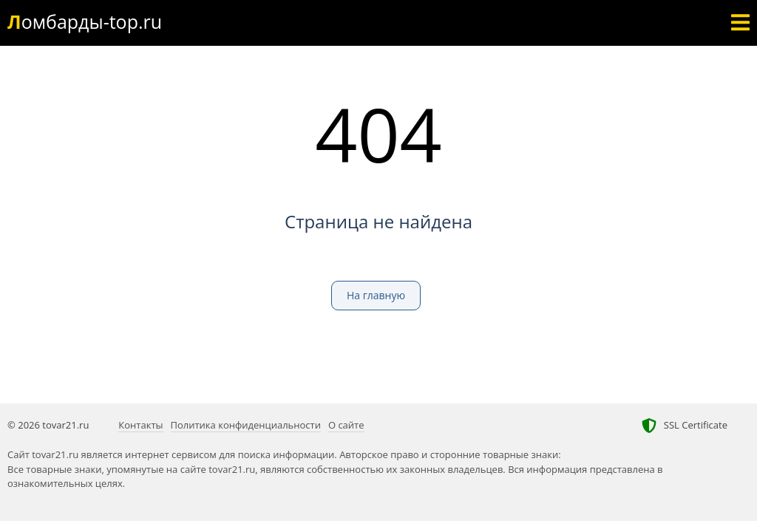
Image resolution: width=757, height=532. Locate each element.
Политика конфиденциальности (246, 425)
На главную (376, 295)
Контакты (140, 425)
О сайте (346, 425)
